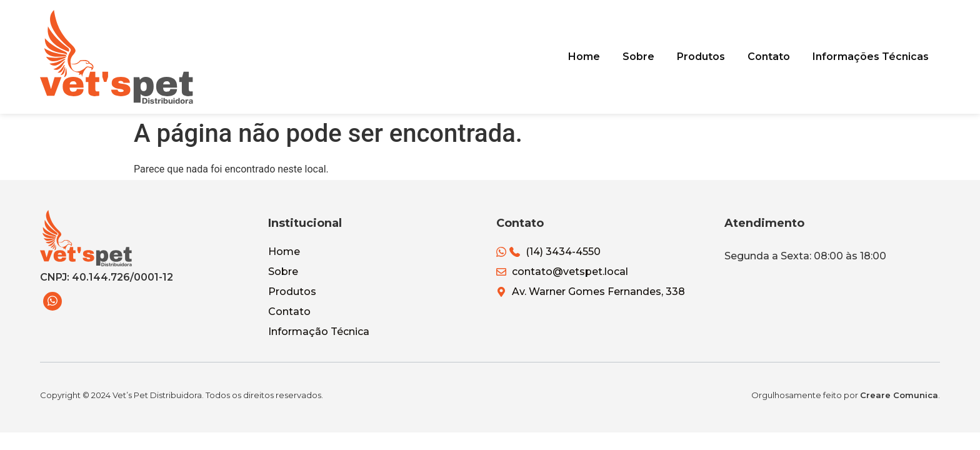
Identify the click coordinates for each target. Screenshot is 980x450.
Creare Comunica (899, 395)
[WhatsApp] (52, 301)
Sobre (647, 57)
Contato (772, 57)
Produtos (707, 57)
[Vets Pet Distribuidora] (117, 57)
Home (595, 57)
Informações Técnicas (872, 57)
